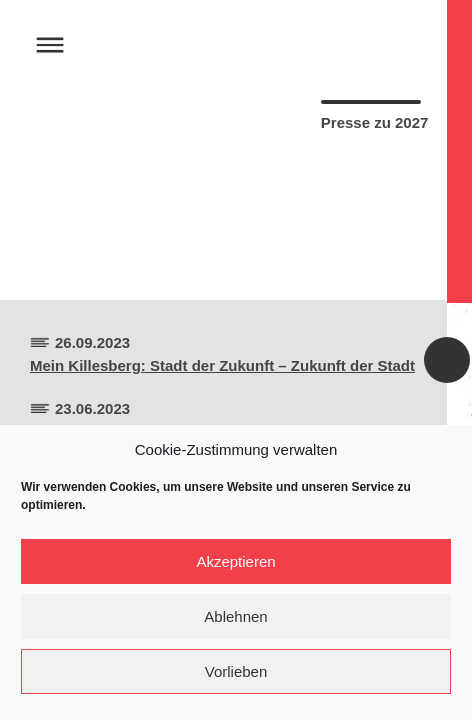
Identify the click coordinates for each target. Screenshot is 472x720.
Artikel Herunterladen (342, 247)
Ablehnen (235, 616)
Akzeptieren (235, 561)
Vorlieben (236, 671)
